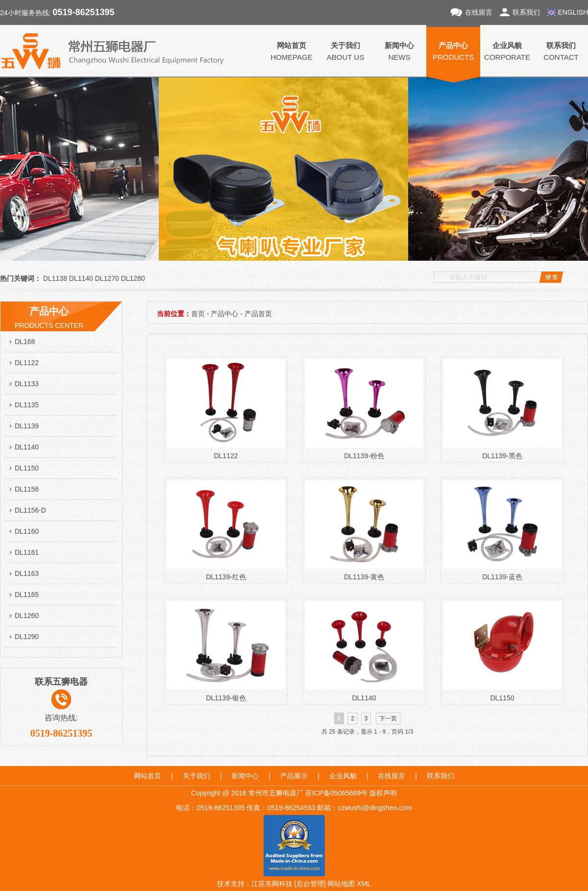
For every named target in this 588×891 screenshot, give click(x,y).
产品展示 (294, 776)
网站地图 (341, 884)
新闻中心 (245, 776)
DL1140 (27, 447)
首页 (198, 314)
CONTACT (561, 50)
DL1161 (27, 552)
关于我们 (196, 776)
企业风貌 (343, 776)
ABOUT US (345, 50)
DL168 (25, 342)
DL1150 (27, 468)
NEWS (399, 50)
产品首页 (258, 314)
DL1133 (27, 384)
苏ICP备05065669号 (337, 793)
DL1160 (27, 531)
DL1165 (27, 594)
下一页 (388, 718)
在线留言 (479, 12)
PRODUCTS (453, 50)
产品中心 (224, 314)
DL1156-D (30, 510)
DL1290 (27, 637)
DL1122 (27, 363)
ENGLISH (573, 12)
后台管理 (310, 884)
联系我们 (526, 12)
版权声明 (383, 793)
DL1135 (27, 405)
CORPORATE (507, 50)
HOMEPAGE (292, 50)
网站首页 (147, 776)
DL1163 (27, 573)
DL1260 (27, 616)
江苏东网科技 (272, 884)
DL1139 (27, 426)
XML (364, 884)
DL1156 (27, 489)
